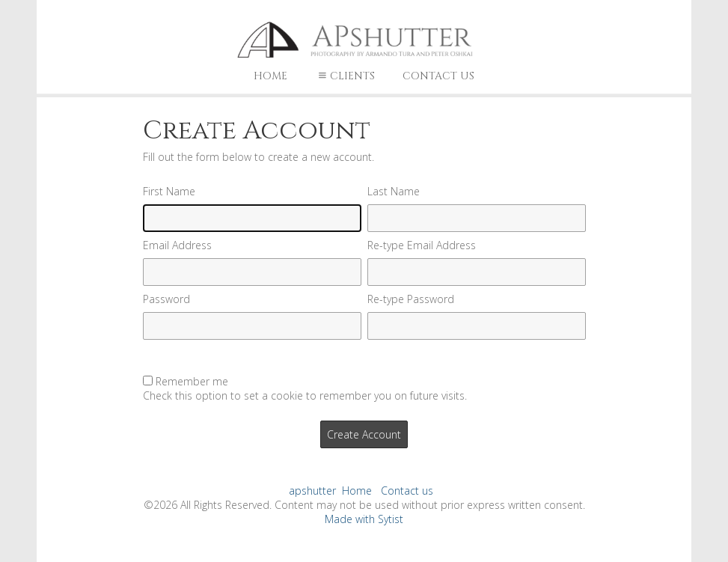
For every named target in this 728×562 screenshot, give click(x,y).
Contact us (438, 76)
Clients (345, 76)
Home (270, 76)
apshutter (312, 491)
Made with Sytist (364, 519)
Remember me (192, 381)
